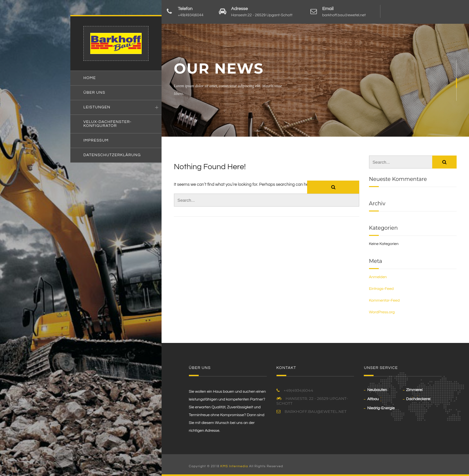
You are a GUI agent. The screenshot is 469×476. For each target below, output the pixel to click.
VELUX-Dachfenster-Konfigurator (107, 124)
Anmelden (378, 277)
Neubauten (377, 390)
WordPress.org (382, 312)
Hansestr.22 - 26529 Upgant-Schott (262, 15)
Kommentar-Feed (384, 300)
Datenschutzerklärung (112, 155)
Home (90, 78)
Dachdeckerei (418, 399)
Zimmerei (414, 390)
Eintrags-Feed (381, 289)
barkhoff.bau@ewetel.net (344, 15)
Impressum (96, 140)
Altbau (373, 399)
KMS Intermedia (234, 466)
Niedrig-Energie (381, 408)
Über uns (94, 93)
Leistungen (97, 107)
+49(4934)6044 (191, 15)
